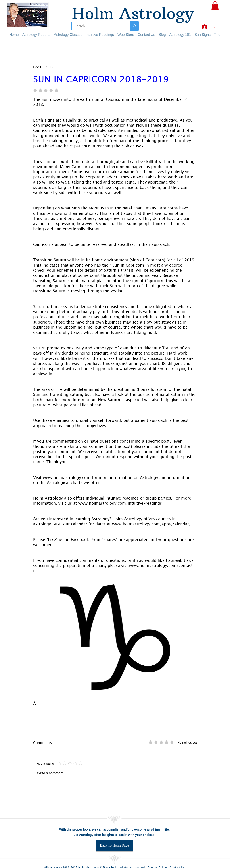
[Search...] (98, 26)
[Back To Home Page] (114, 846)
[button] (215, 6)
